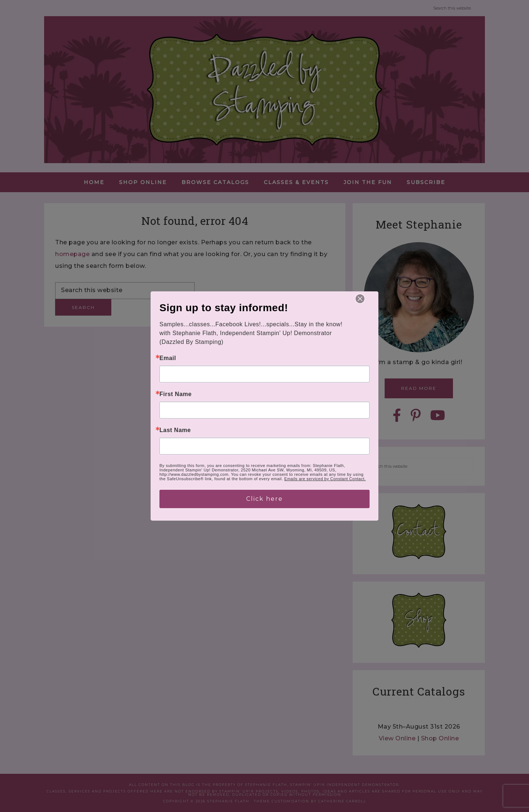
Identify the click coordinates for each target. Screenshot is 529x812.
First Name (176, 394)
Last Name (175, 430)
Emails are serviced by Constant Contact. (325, 479)
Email (168, 358)
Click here (264, 499)
